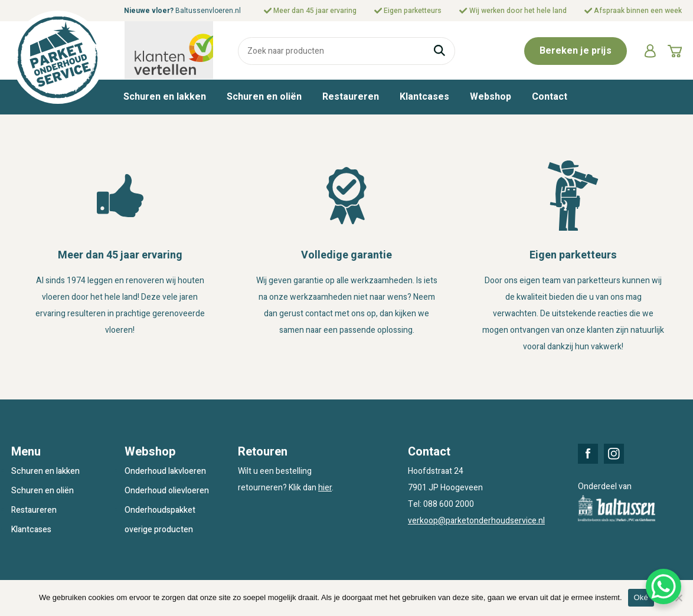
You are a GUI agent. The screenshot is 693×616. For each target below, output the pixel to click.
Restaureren (351, 97)
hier (325, 488)
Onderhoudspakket (160, 510)
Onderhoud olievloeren (167, 491)
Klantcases (424, 97)
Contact (550, 97)
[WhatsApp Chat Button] (663, 586)
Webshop (491, 97)
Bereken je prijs (576, 51)
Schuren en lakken (165, 97)
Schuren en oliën (264, 97)
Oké (641, 597)
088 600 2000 (449, 504)
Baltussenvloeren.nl (208, 11)
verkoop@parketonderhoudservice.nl (476, 521)
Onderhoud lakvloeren (165, 471)
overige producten (159, 530)
